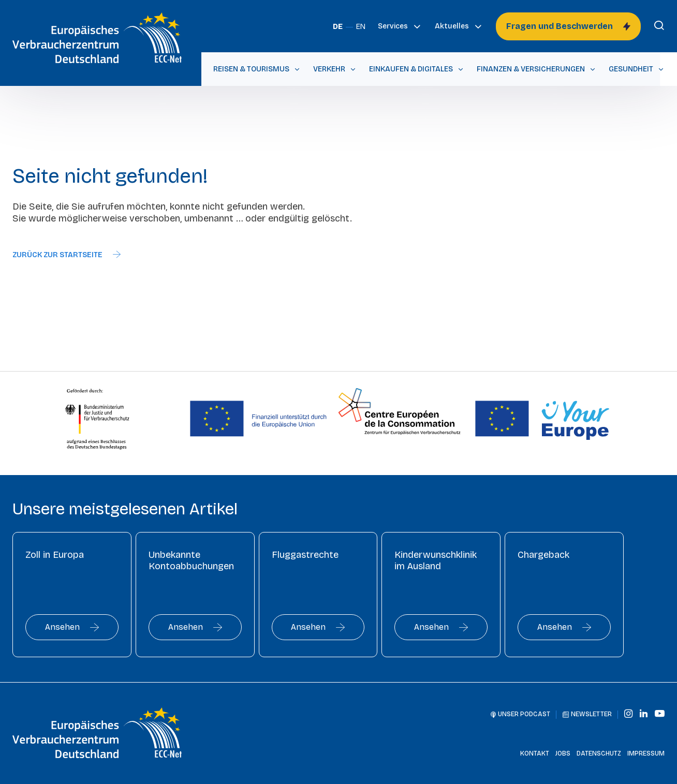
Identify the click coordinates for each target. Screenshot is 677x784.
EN (361, 27)
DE (338, 27)
